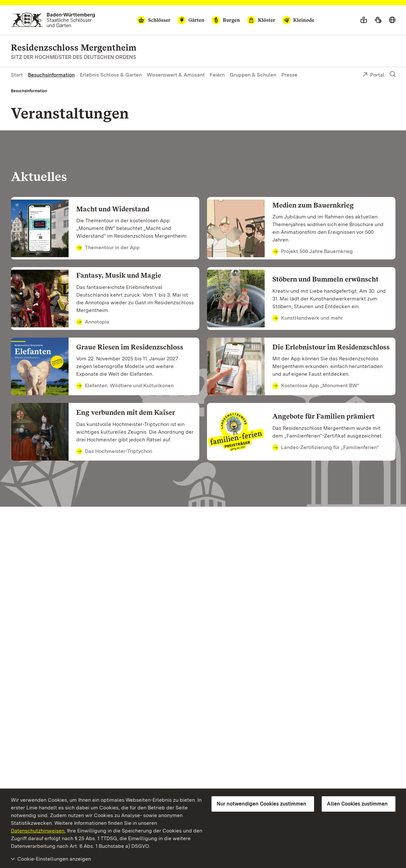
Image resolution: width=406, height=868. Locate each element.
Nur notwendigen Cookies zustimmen (261, 804)
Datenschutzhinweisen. (38, 831)
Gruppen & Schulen (253, 75)
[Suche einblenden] (393, 74)
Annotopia (93, 322)
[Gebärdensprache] (378, 20)
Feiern (217, 75)
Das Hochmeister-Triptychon (114, 452)
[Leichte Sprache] (364, 20)
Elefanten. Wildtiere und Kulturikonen (125, 386)
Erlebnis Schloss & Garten (111, 75)
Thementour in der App (108, 248)
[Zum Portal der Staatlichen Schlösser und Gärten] (53, 20)
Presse (289, 75)
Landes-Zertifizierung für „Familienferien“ (326, 448)
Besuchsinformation (51, 75)
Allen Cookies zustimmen (357, 804)
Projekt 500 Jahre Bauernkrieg (313, 252)
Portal (373, 75)
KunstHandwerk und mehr (308, 318)
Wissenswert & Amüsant (176, 75)
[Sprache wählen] (392, 20)
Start (17, 75)
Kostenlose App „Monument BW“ (316, 386)
